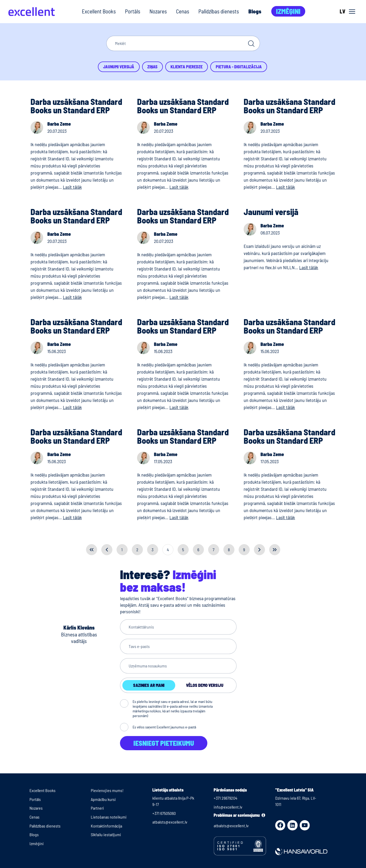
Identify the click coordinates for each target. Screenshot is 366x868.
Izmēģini (288, 11)
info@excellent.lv (228, 807)
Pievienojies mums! (107, 790)
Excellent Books (99, 11)
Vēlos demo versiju (205, 685)
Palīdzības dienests (219, 11)
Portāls (133, 11)
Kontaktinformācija (106, 826)
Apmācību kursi (103, 799)
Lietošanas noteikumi (109, 817)
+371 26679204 (225, 798)
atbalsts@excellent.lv (170, 822)
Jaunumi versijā (119, 67)
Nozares (158, 11)
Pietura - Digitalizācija (239, 67)
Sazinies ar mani (149, 685)
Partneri (97, 808)
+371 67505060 (164, 813)
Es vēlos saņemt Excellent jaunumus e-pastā (164, 727)
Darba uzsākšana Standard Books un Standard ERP (76, 106)
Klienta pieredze (187, 67)
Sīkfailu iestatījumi (106, 834)
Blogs (255, 11)
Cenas (183, 11)
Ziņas (152, 67)
